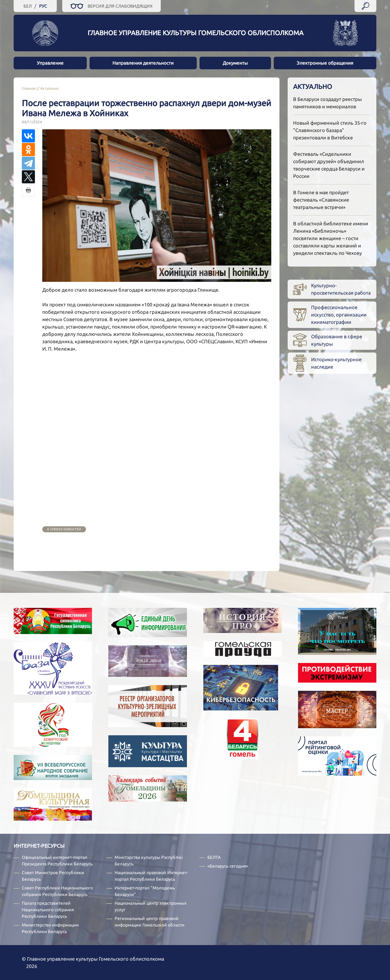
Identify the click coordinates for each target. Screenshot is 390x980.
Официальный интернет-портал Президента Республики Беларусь (57, 861)
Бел (28, 6)
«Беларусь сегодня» (228, 866)
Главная (29, 88)
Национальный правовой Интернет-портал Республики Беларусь (151, 876)
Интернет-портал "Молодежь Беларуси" (145, 891)
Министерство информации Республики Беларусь (50, 928)
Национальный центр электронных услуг (151, 906)
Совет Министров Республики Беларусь (53, 876)
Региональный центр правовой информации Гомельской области (150, 922)
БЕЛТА (214, 857)
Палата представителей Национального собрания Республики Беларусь (48, 910)
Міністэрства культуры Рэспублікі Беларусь (149, 861)
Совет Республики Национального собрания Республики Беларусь (57, 891)
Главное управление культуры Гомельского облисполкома (196, 33)
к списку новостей (64, 529)
